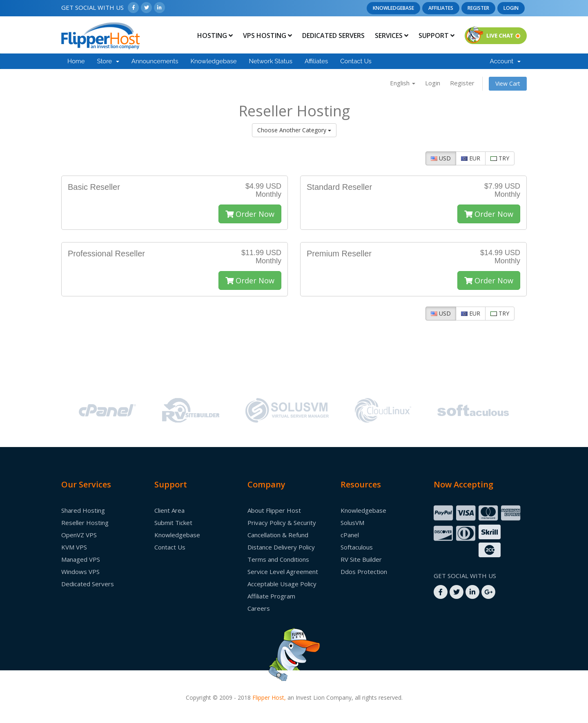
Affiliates (441, 8)
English (403, 83)
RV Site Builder (361, 559)
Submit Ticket (173, 523)
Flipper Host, (269, 697)
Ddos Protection (364, 572)
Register (478, 8)
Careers (259, 608)
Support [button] (437, 36)
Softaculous (357, 547)
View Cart (508, 83)
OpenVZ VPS (79, 535)
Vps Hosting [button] (267, 36)
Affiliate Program (271, 596)
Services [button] (392, 36)
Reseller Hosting (85, 523)
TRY (500, 158)
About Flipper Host (274, 510)
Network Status (270, 61)
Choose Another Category (294, 130)
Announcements (155, 61)
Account (505, 61)
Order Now (250, 214)
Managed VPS (81, 559)
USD (441, 158)
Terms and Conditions (278, 559)
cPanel (350, 535)
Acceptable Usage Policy (282, 584)
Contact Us (356, 61)
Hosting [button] (215, 36)
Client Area (169, 510)
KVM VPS (74, 547)
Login (511, 8)
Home (76, 61)
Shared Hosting (83, 510)
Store (108, 61)
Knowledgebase (393, 8)
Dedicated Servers (333, 36)
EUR (471, 158)
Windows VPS (80, 572)
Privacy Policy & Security (282, 523)
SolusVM (352, 523)
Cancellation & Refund (278, 535)
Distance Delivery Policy (281, 547)
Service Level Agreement (283, 572)
